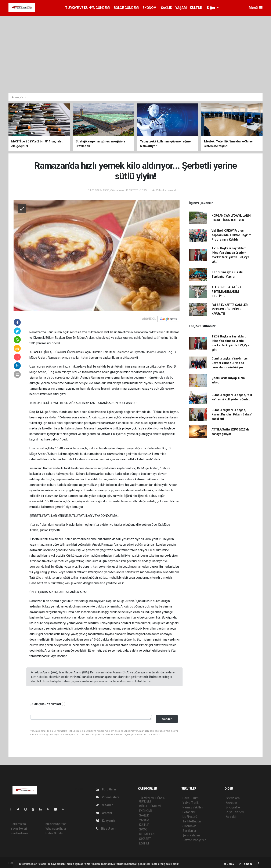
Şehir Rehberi (191, 835)
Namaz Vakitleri (193, 807)
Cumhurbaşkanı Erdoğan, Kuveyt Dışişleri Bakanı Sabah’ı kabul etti (232, 414)
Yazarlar (104, 805)
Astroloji (231, 817)
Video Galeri (107, 797)
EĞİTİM (144, 843)
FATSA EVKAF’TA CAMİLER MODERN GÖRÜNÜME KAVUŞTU (230, 309)
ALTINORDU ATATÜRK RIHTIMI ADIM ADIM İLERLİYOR (226, 292)
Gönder (167, 719)
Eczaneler (189, 812)
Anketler (231, 803)
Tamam (245, 864)
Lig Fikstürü (190, 817)
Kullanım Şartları (56, 824)
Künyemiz (106, 821)
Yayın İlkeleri (19, 829)
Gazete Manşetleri (194, 840)
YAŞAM (181, 8)
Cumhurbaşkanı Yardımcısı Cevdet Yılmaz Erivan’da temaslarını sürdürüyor (230, 363)
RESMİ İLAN (147, 834)
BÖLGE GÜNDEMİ (127, 8)
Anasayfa (18, 97)
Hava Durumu (191, 798)
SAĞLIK (167, 8)
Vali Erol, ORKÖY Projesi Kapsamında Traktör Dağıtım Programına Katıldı (231, 235)
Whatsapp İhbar (56, 829)
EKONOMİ (150, 8)
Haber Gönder (55, 833)
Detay (229, 864)
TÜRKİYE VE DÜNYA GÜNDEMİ (88, 8)
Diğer (212, 8)
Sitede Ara (233, 798)
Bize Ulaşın (106, 829)
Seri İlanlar (189, 831)
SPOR (143, 829)
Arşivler (104, 813)
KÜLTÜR (196, 8)
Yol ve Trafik (191, 803)
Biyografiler (233, 807)
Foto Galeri (107, 789)
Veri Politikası (19, 833)
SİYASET (145, 839)
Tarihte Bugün (192, 821)
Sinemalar (189, 826)
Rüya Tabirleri (235, 812)
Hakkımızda (18, 824)
